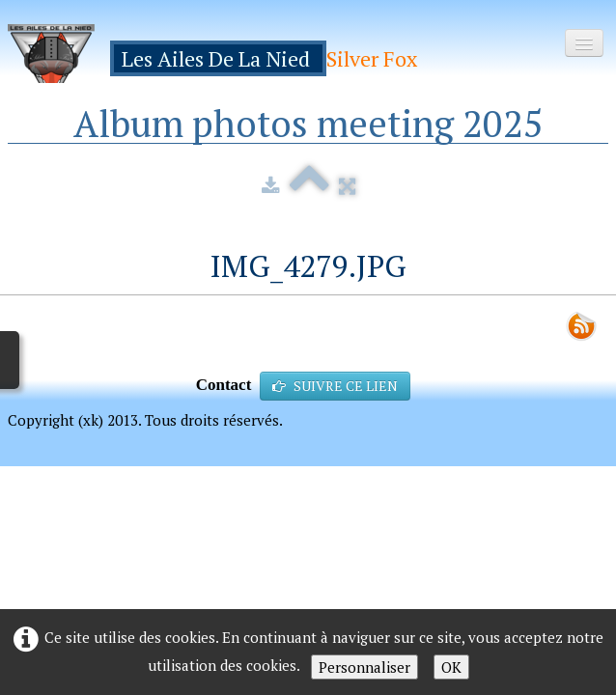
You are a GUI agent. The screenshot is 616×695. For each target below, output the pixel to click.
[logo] (220, 54)
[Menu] (584, 43)
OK (451, 667)
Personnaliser (364, 667)
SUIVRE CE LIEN (335, 386)
